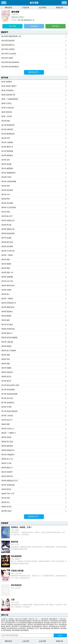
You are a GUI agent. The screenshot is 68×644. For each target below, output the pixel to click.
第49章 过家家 (34, 290)
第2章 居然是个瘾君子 (34, 86)
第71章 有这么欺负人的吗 (34, 385)
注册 (4, 3)
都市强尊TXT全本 (57, 623)
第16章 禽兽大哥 (34, 147)
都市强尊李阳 (54, 621)
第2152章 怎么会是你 (34, 54)
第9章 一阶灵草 (34, 117)
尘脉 (13, 600)
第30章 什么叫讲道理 (34, 208)
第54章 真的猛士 (34, 312)
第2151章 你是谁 (34, 58)
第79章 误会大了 (34, 420)
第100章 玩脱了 (34, 511)
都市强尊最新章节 (37, 627)
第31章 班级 (34, 212)
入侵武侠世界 (44, 619)
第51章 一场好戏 (34, 299)
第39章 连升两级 (34, 247)
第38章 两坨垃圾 (34, 242)
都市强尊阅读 (16, 630)
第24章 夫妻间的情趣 (34, 182)
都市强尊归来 (46, 621)
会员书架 (43, 8)
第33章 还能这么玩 (34, 221)
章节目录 (55, 26)
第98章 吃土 (34, 502)
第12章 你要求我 (34, 130)
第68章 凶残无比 (34, 372)
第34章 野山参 (34, 225)
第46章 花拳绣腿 (34, 277)
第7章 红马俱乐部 (34, 108)
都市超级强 (47, 623)
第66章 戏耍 (34, 364)
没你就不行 (4, 619)
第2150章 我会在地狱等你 (34, 62)
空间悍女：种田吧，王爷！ (22, 527)
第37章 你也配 (34, 238)
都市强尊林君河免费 (40, 625)
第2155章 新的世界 (34, 41)
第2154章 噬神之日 (34, 45)
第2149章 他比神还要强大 (34, 67)
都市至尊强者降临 (45, 628)
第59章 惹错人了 (34, 333)
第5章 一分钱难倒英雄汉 (34, 99)
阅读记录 (60, 8)
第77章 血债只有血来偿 (34, 411)
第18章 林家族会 (34, 156)
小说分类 (25, 8)
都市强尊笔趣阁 (11, 621)
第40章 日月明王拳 (34, 251)
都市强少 (9, 627)
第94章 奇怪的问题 (34, 485)
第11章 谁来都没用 (34, 125)
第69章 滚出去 (34, 377)
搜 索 (60, 636)
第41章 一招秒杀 (34, 255)
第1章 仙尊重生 (34, 82)
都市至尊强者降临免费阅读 (24, 621)
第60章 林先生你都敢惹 (34, 338)
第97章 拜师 (34, 498)
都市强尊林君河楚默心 (21, 625)
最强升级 (15, 542)
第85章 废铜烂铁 (34, 446)
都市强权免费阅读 (38, 623)
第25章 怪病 (34, 186)
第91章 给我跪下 (34, 472)
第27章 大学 (34, 195)
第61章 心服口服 (34, 342)
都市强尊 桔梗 (37, 621)
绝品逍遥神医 (16, 556)
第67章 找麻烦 (34, 368)
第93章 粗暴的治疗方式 (34, 481)
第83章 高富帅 (34, 437)
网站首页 (8, 8)
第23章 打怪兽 (34, 177)
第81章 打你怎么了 (34, 429)
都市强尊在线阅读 (26, 627)
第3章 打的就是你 (34, 90)
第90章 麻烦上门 (34, 468)
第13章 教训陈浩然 (34, 134)
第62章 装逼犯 (34, 346)
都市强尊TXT (16, 627)
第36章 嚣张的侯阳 (34, 234)
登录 (64, 3)
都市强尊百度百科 (55, 627)
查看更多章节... (34, 72)
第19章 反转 (34, 160)
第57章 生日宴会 (34, 325)
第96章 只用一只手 (34, 494)
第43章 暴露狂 (34, 264)
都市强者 (31, 625)
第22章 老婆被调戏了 (34, 173)
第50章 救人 (34, 294)
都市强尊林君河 (56, 628)
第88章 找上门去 (34, 459)
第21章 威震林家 (34, 169)
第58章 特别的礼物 (34, 329)
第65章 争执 (34, 359)
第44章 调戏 (34, 268)
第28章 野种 (34, 199)
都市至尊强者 (8, 630)
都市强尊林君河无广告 (12, 623)
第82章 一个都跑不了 (34, 433)
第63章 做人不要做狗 (34, 351)
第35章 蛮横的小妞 (34, 229)
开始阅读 (34, 26)
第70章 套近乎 (34, 381)
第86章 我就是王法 (34, 450)
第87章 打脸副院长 (34, 455)
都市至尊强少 (23, 628)
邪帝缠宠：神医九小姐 (15, 619)
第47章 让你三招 (34, 281)
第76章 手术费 (34, 407)
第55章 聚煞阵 (34, 316)
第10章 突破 (34, 121)
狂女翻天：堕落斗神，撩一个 (31, 619)
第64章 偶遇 (34, 355)
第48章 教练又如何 (34, 286)
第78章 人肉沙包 (34, 416)
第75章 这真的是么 (34, 403)
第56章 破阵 (34, 320)
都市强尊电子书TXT (53, 625)
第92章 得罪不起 (34, 476)
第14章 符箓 (34, 138)
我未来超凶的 (16, 585)
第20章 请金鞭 (34, 164)
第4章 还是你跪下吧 (34, 95)
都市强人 (46, 627)
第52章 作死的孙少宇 (34, 303)
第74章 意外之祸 (34, 398)
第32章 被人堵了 (34, 216)
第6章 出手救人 (34, 103)
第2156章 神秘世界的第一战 (26, 20)
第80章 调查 (34, 424)
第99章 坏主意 (34, 507)
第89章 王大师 (34, 463)
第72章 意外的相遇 (34, 390)
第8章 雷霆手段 (34, 112)
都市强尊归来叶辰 (13, 628)
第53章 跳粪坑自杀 (34, 307)
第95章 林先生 (34, 489)
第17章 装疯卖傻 (34, 151)
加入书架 (13, 26)
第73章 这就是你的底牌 (34, 394)
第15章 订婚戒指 (34, 143)
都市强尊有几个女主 (33, 628)
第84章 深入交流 (34, 442)
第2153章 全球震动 (34, 49)
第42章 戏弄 (34, 260)
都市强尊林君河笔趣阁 (25, 623)
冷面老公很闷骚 (17, 571)
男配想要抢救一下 (54, 619)
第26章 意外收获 (34, 190)
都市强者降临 (25, 630)
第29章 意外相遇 (34, 203)
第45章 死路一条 (34, 273)
